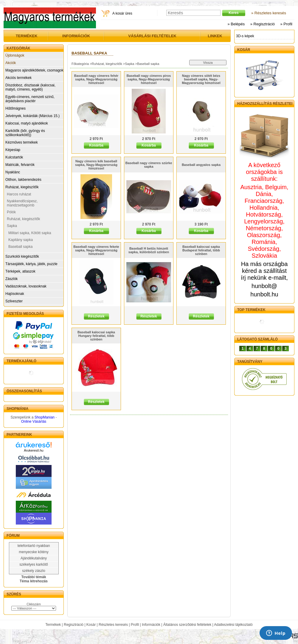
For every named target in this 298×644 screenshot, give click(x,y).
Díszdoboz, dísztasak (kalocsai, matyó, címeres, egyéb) (30, 87)
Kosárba (96, 145)
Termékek (53, 625)
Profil (135, 625)
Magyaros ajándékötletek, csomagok (34, 70)
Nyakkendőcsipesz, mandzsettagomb (22, 203)
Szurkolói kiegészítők (22, 256)
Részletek (96, 316)
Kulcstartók (14, 157)
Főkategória (80, 64)
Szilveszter (14, 301)
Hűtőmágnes (15, 108)
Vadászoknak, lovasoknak (26, 286)
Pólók (11, 212)
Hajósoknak (15, 294)
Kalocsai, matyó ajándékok (27, 123)
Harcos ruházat (19, 194)
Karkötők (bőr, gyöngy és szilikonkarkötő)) (25, 133)
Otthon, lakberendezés (23, 180)
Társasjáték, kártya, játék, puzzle (31, 264)
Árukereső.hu (34, 450)
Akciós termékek (18, 78)
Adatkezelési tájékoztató (233, 625)
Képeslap (13, 150)
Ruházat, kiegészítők (22, 187)
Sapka (12, 226)
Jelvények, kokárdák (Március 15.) (32, 116)
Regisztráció (74, 625)
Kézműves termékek (22, 142)
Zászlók (11, 279)
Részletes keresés (113, 625)
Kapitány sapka (21, 240)
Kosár (91, 625)
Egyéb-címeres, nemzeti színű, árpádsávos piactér (30, 99)
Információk (151, 625)
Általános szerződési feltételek (187, 625)
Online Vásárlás (34, 421)
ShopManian (45, 417)
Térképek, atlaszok (20, 271)
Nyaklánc (13, 172)
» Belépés (236, 24)
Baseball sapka (20, 247)
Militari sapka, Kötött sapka (30, 233)
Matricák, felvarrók (20, 165)
